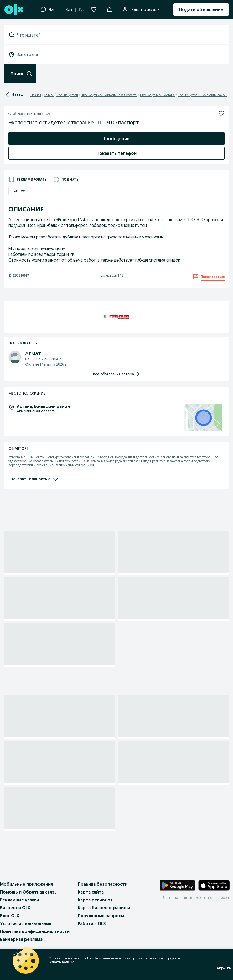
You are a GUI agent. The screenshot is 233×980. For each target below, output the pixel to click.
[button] (109, 9)
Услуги (49, 95)
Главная (35, 95)
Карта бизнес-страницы (104, 908)
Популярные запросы (101, 916)
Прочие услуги (67, 95)
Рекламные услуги (19, 900)
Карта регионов (95, 900)
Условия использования (26, 923)
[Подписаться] (221, 114)
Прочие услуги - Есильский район (202, 95)
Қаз (69, 10)
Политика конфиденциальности (35, 931)
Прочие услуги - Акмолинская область (109, 95)
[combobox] (120, 35)
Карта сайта (91, 892)
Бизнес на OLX (15, 908)
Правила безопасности (103, 884)
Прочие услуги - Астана (157, 95)
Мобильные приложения (27, 884)
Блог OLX (10, 916)
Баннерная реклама (21, 939)
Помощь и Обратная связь (28, 892)
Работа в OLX (92, 923)
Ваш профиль (144, 9)
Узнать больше (62, 962)
